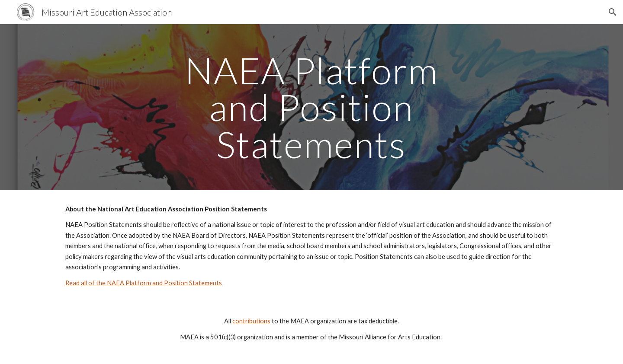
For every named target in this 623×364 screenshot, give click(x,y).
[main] (311, 107)
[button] (613, 12)
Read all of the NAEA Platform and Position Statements (144, 283)
